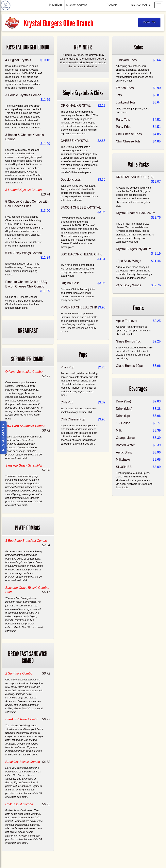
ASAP (113, 5)
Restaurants (140, 5)
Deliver (57, 5)
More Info (149, 22)
